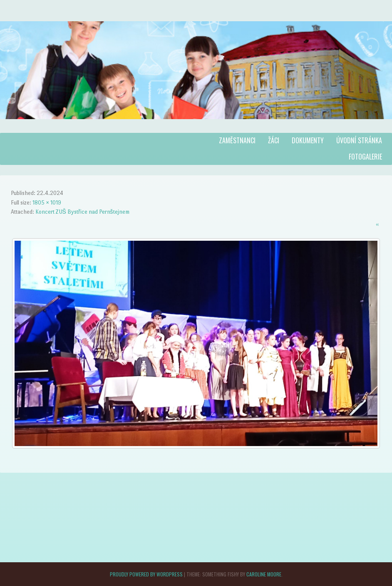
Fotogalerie (365, 157)
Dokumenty (308, 140)
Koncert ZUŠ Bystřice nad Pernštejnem (82, 212)
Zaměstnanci (237, 140)
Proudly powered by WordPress (146, 574)
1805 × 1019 (47, 203)
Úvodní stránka (359, 140)
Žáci (274, 140)
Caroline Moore (264, 574)
